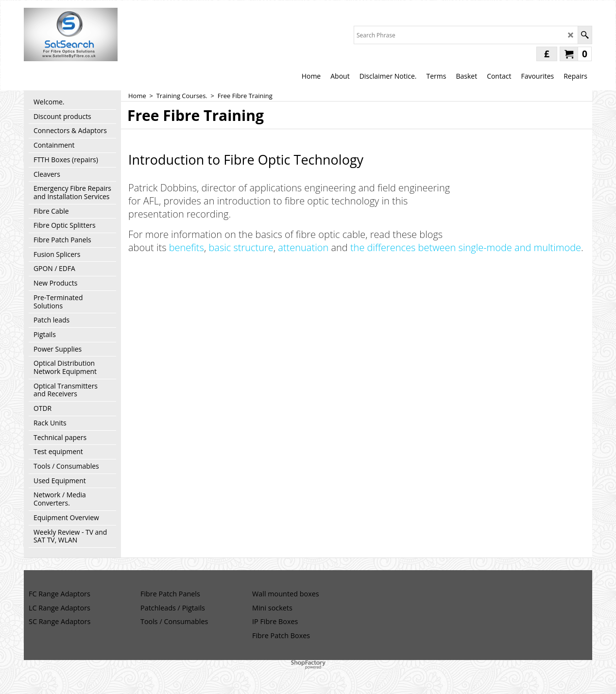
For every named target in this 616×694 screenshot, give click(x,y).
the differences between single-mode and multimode (466, 247)
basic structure (241, 247)
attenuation (303, 247)
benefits (187, 247)
